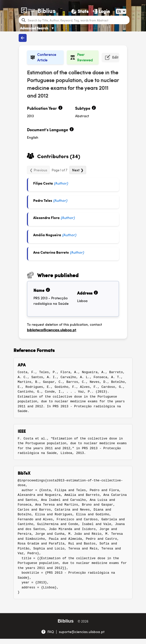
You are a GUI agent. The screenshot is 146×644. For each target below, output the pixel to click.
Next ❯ (78, 170)
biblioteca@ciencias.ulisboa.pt (52, 330)
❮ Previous (38, 170)
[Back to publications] (23, 38)
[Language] (121, 11)
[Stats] (80, 11)
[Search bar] (78, 20)
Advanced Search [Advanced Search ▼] (37, 28)
